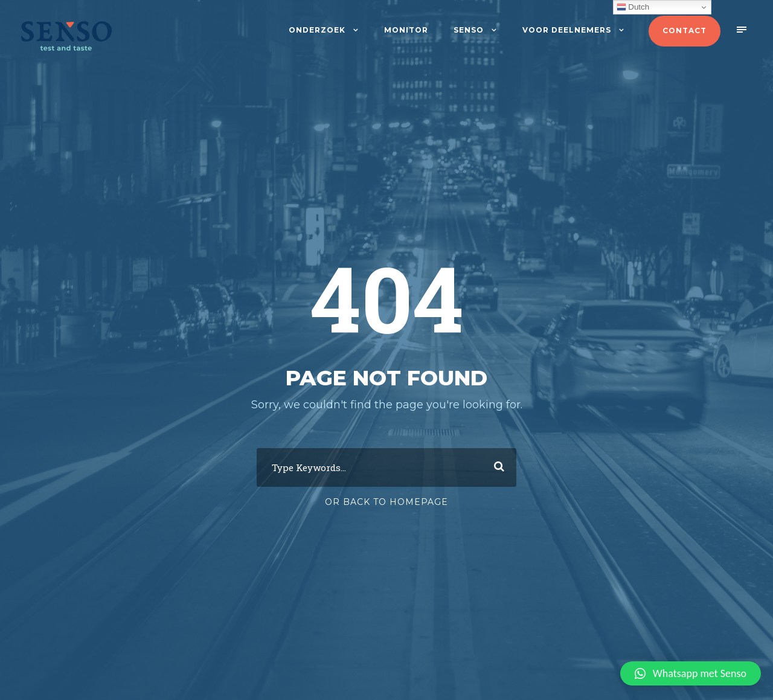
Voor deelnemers (567, 30)
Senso (469, 30)
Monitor (406, 30)
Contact (685, 31)
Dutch (633, 7)
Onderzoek (317, 30)
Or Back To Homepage (386, 502)
